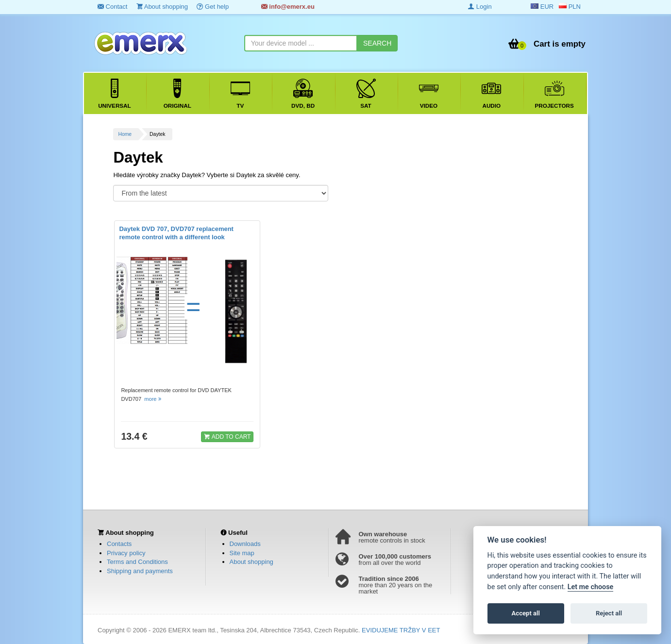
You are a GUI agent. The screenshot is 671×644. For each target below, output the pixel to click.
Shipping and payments (140, 571)
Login (480, 7)
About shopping (162, 7)
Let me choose (591, 587)
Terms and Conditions (137, 562)
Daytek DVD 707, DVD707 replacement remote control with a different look (176, 233)
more (153, 399)
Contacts (119, 544)
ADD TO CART (227, 436)
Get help (213, 7)
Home (125, 134)
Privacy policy (126, 553)
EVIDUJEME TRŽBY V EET (401, 630)
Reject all (609, 613)
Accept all (526, 613)
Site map (242, 553)
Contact (112, 7)
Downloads (245, 544)
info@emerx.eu (288, 7)
